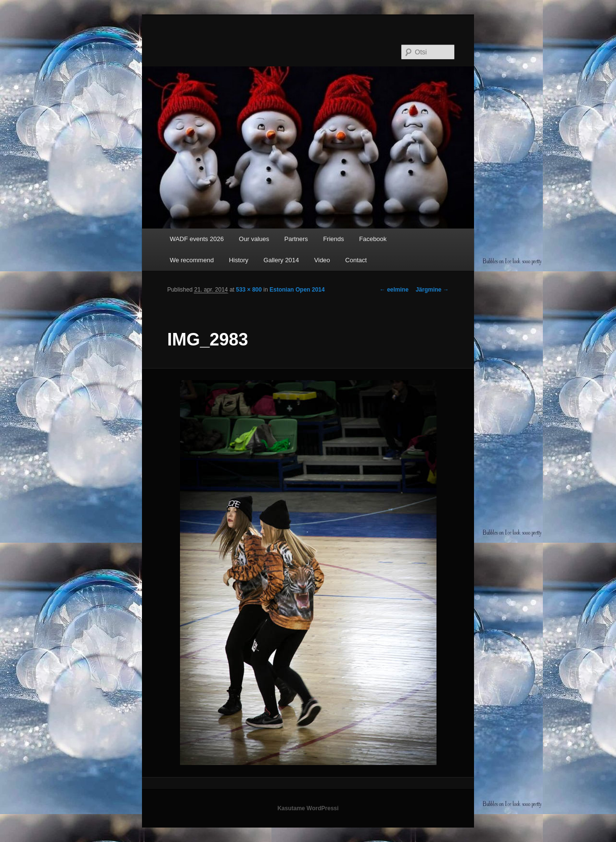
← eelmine (394, 290)
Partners (296, 239)
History (239, 260)
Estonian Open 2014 (297, 290)
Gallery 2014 (282, 260)
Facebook (373, 239)
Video (322, 260)
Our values (254, 239)
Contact (356, 260)
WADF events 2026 (197, 239)
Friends (333, 239)
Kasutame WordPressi (308, 808)
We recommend (192, 260)
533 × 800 (249, 290)
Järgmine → (432, 290)
